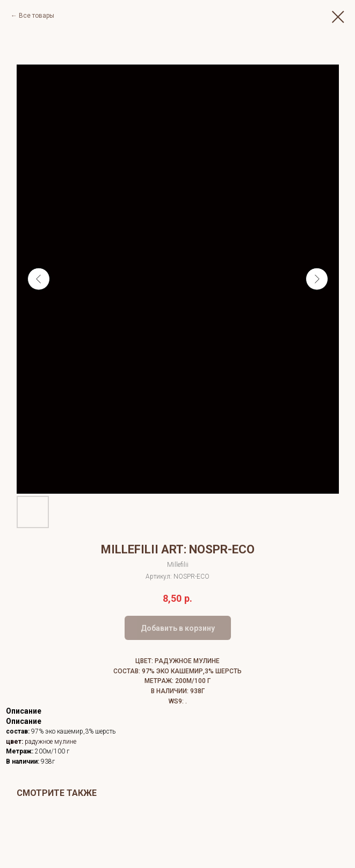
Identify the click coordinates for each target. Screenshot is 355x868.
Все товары (37, 16)
